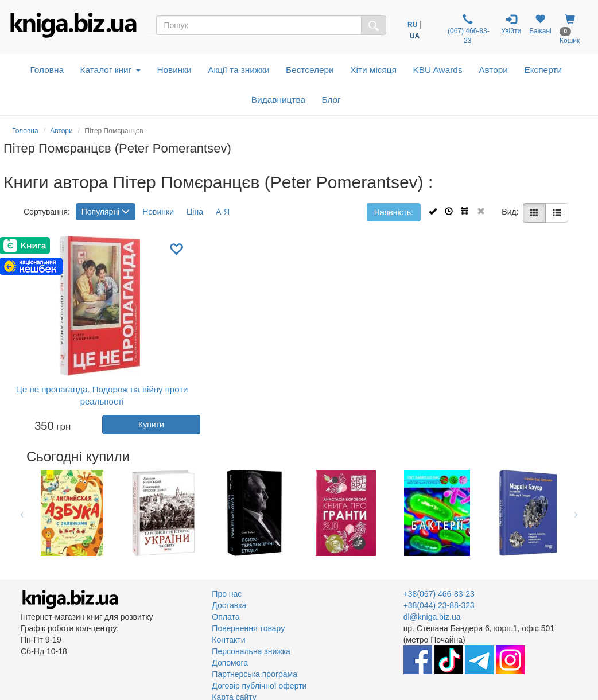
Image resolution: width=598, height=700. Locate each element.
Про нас (227, 594)
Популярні (106, 212)
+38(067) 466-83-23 (439, 594)
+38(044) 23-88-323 (439, 605)
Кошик (570, 29)
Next (576, 513)
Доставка (229, 605)
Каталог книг (110, 70)
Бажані (540, 24)
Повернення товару (248, 628)
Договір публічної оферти (259, 686)
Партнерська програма (255, 674)
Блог (331, 100)
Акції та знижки (238, 70)
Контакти (228, 640)
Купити (151, 425)
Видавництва (278, 100)
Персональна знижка (251, 651)
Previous (22, 513)
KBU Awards (438, 70)
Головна (47, 70)
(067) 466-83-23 (468, 29)
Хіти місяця (373, 70)
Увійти (511, 24)
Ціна (195, 212)
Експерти (543, 70)
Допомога (230, 663)
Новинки (174, 70)
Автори (493, 70)
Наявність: (394, 212)
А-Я (223, 212)
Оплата (226, 617)
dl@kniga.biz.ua (432, 617)
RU (412, 25)
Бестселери (310, 70)
